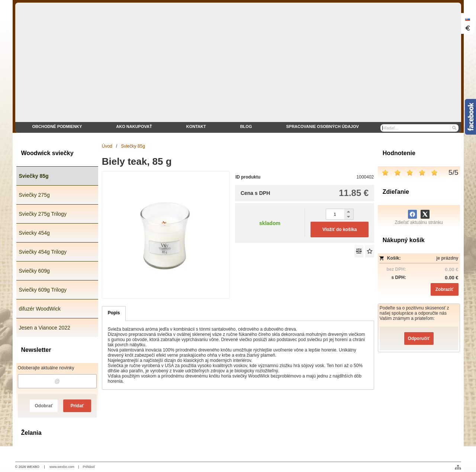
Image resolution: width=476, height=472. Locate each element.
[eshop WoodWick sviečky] (238, 68)
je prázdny (447, 258)
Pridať (77, 406)
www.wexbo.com (62, 467)
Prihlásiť (89, 467)
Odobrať (44, 406)
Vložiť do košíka (340, 229)
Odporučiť (419, 338)
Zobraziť (444, 289)
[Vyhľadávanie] (419, 128)
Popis (114, 313)
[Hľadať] (454, 128)
